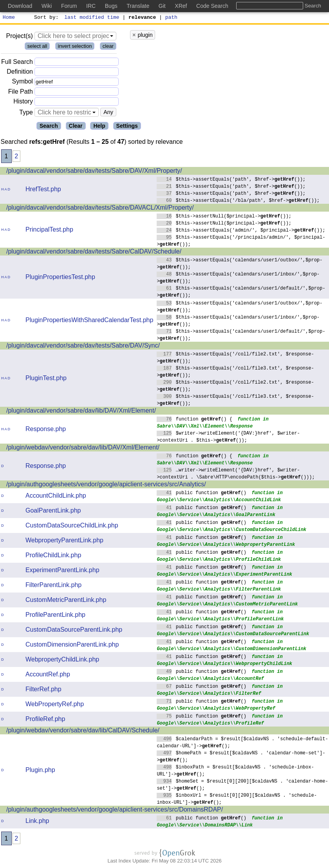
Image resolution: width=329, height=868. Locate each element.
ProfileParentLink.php (55, 616)
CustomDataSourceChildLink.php (72, 526)
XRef (181, 6)
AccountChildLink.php (56, 497)
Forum (69, 6)
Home (9, 18)
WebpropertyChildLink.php (62, 661)
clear (108, 47)
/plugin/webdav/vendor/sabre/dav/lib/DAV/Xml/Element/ (83, 448)
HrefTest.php (43, 190)
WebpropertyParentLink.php (64, 541)
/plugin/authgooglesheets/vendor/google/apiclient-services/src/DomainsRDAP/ (115, 811)
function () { (194, 420)
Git (162, 6)
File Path (21, 93)
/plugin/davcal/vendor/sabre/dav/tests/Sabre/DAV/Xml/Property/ (94, 172)
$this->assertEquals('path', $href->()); (231, 180)
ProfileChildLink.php (53, 556)
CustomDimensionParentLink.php (72, 646)
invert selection (75, 47)
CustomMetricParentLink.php (66, 601)
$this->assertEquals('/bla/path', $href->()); (238, 201)
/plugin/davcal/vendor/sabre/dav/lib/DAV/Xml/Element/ (81, 412)
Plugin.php (40, 771)
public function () (202, 494)
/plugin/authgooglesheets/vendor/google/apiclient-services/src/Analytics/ (106, 485)
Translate (138, 6)
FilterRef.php (43, 690)
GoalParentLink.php (53, 512)
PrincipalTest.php (49, 231)
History (23, 102)
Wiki (47, 6)
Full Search (17, 63)
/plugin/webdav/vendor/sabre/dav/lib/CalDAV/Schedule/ (83, 731)
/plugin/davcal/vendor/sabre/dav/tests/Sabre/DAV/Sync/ (83, 347)
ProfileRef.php (45, 720)
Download (20, 6)
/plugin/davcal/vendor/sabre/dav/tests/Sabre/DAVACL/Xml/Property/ (100, 209)
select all (37, 47)
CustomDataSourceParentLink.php (74, 631)
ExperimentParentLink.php (62, 571)
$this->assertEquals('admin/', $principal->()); (241, 231)
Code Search (212, 6)
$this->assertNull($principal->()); (224, 217)
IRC (91, 6)
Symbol (23, 83)
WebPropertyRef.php (55, 705)
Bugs (111, 6)
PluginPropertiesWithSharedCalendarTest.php (89, 321)
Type (26, 113)
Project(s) (19, 37)
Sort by (45, 18)
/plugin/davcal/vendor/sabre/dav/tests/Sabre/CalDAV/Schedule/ (94, 253)
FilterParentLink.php (53, 586)
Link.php (37, 822)
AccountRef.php (48, 675)
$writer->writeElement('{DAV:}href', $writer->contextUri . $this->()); (228, 438)
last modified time (92, 18)
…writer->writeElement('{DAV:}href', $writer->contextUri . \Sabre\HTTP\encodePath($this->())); (236, 474)
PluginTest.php (46, 379)
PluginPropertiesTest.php (60, 278)
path (171, 18)
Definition (20, 73)
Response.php (46, 430)
